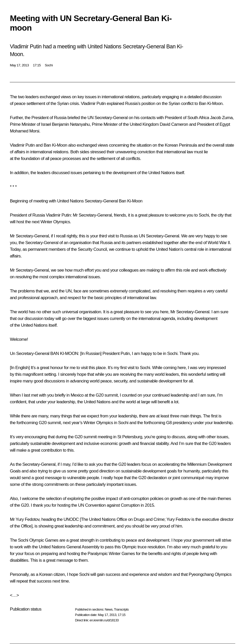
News (108, 609)
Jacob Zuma (221, 118)
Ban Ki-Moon (211, 104)
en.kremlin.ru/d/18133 (104, 620)
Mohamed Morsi (24, 131)
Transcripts (121, 609)
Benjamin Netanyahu (71, 124)
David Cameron (174, 124)
